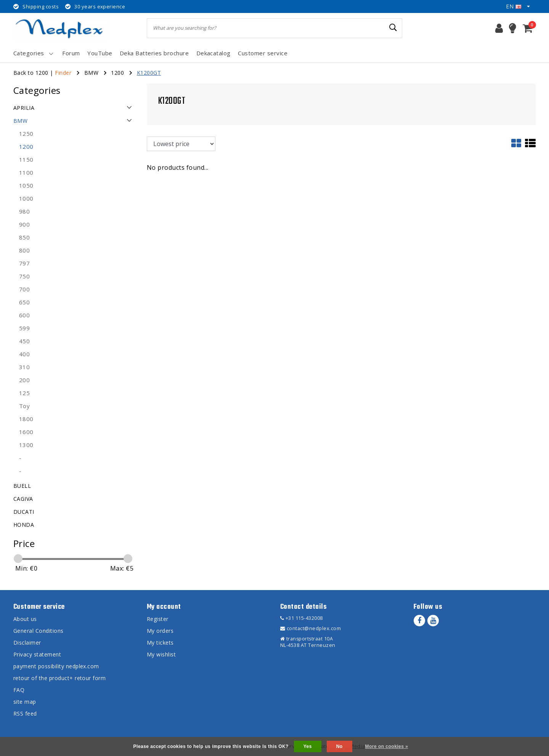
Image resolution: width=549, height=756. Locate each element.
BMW (91, 73)
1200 (117, 73)
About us (25, 619)
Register (158, 619)
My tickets (160, 643)
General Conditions (39, 631)
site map (25, 702)
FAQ (19, 690)
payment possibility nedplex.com (56, 666)
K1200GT (149, 73)
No (340, 746)
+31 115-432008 (302, 618)
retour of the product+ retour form (59, 678)
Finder (63, 73)
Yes (308, 746)
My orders (160, 631)
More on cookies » (387, 746)
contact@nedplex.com (311, 628)
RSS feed (25, 713)
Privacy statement (37, 654)
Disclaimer (27, 643)
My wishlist (161, 654)
